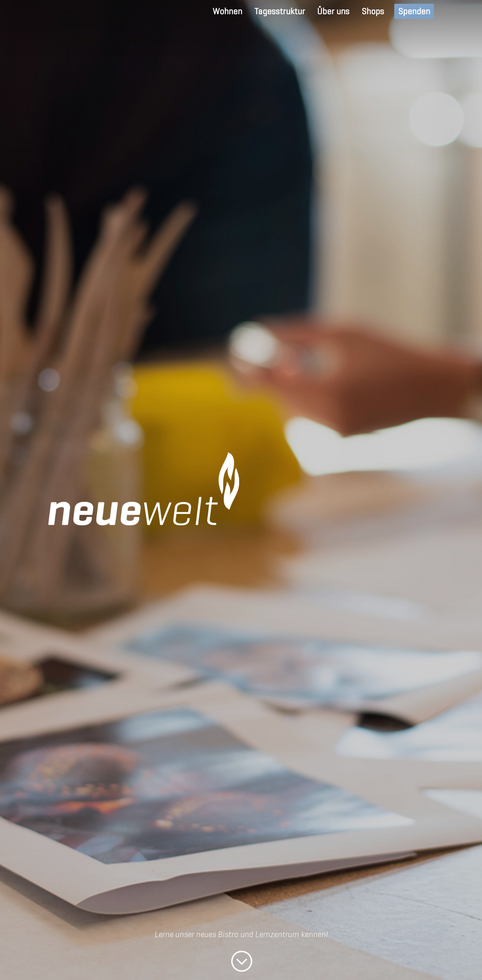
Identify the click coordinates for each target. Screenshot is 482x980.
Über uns (333, 11)
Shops (373, 11)
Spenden (414, 11)
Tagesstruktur (280, 11)
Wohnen (227, 11)
